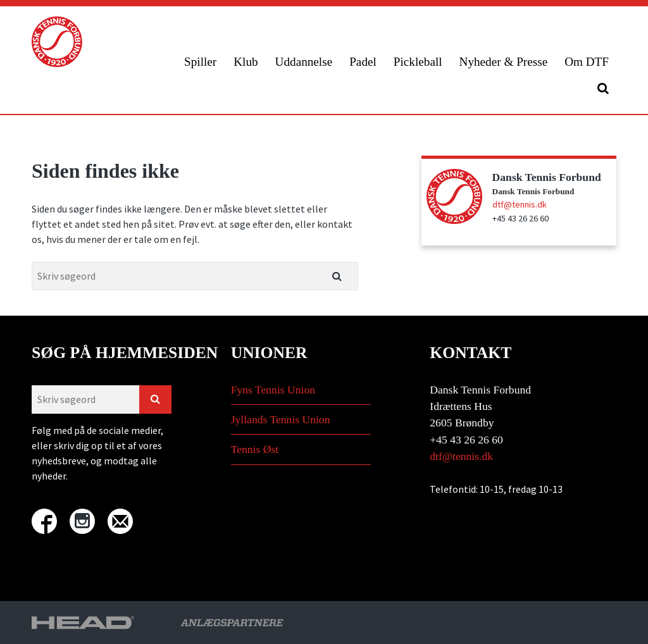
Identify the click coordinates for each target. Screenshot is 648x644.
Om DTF (587, 62)
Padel (363, 62)
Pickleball (418, 62)
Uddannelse (304, 62)
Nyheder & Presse (504, 62)
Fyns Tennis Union (273, 390)
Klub (246, 62)
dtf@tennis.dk (520, 204)
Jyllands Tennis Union (281, 419)
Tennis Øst (255, 449)
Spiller (200, 62)
